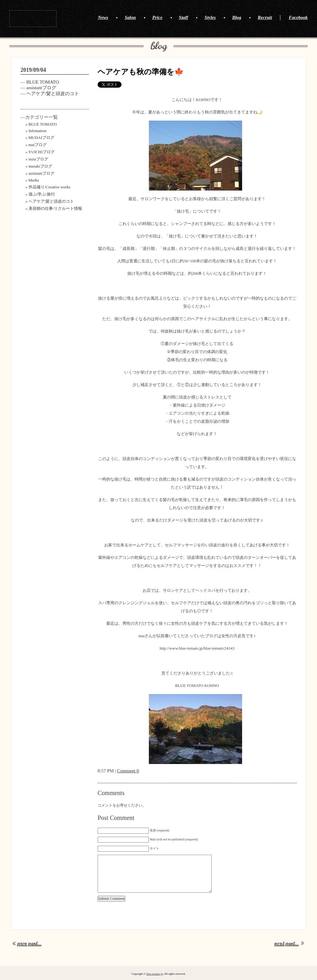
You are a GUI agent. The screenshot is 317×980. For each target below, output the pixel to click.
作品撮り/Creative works (50, 187)
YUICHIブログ (41, 152)
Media (34, 180)
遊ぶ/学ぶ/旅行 (42, 194)
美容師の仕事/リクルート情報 (55, 208)
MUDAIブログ (41, 138)
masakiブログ (40, 166)
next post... (287, 943)
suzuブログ (38, 159)
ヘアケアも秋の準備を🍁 (141, 72)
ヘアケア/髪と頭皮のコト (53, 94)
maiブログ (38, 145)
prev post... (29, 943)
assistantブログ (41, 88)
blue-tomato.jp (155, 974)
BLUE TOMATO (33, 19)
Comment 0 (128, 771)
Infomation (38, 131)
